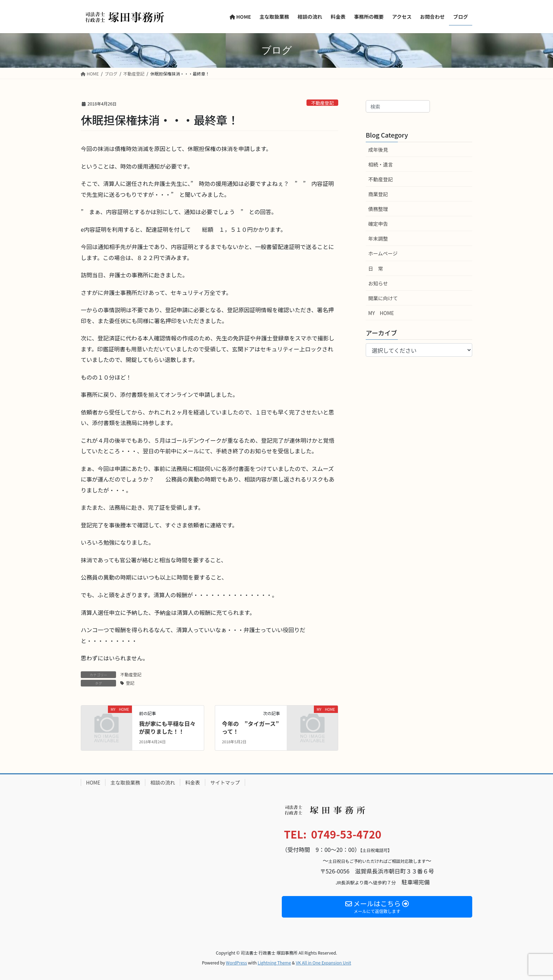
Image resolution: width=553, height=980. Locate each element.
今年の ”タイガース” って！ (253, 727)
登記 (130, 683)
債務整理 (378, 209)
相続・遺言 (381, 164)
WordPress (237, 963)
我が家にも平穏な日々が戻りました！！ (167, 727)
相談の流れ (163, 782)
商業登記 (378, 194)
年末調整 (378, 238)
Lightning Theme (274, 963)
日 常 (376, 268)
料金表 (193, 782)
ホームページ (383, 253)
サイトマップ (225, 782)
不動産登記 (322, 103)
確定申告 (378, 224)
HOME (93, 782)
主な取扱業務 (125, 782)
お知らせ (378, 283)
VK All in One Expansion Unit (324, 963)
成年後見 (378, 150)
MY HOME (381, 313)
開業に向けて (383, 298)
